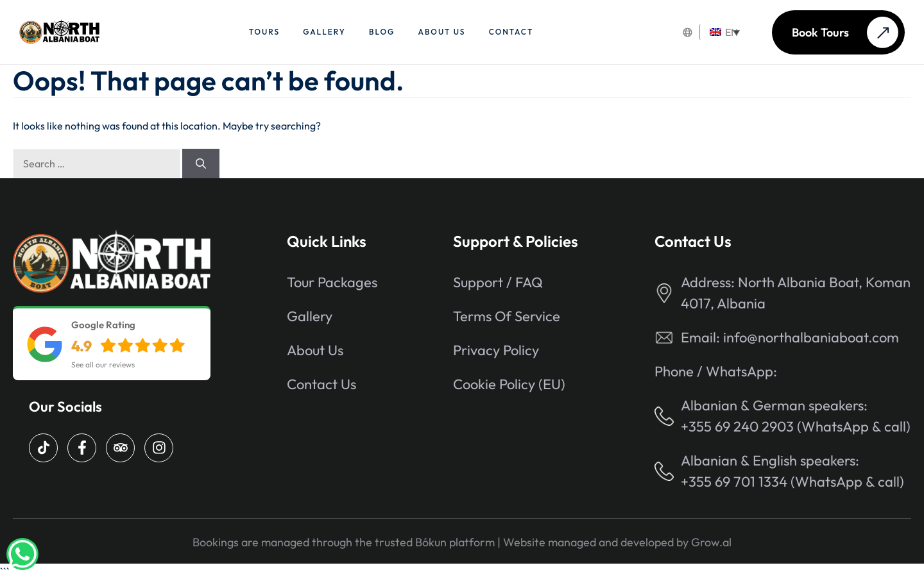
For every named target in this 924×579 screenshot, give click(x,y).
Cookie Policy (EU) (509, 384)
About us (442, 32)
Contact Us (321, 384)
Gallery (324, 32)
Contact (511, 32)
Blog (382, 32)
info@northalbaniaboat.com (811, 337)
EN (724, 32)
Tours (264, 32)
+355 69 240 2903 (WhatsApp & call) (796, 426)
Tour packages (332, 282)
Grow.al (711, 542)
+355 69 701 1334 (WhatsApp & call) (792, 482)
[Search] (201, 164)
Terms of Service (507, 316)
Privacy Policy (496, 350)
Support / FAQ (498, 282)
